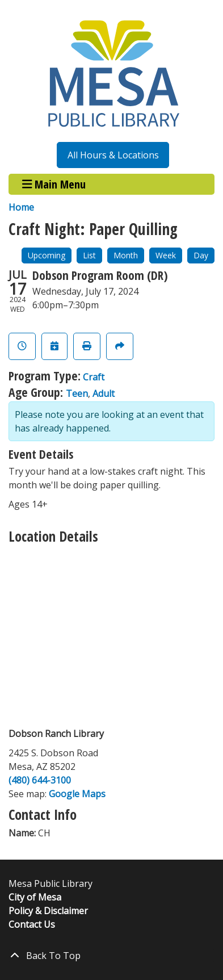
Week (166, 255)
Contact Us (32, 924)
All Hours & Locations (113, 155)
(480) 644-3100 (40, 780)
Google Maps (77, 794)
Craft (94, 377)
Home (21, 207)
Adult (104, 393)
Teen (77, 393)
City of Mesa (35, 897)
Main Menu (54, 184)
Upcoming (47, 255)
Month (126, 255)
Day (201, 255)
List (89, 255)
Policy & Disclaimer (48, 911)
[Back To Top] (111, 956)
